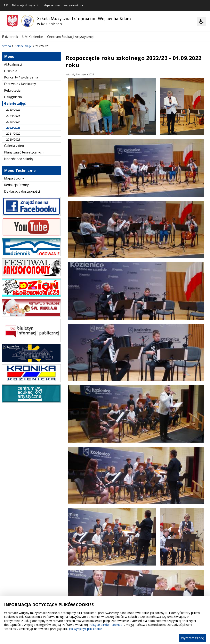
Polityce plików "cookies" (106, 625)
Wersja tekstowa (73, 5)
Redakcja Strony (16, 231)
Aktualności (13, 111)
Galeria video (14, 192)
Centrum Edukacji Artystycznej (70, 37)
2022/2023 (13, 174)
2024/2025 (13, 162)
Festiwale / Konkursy (20, 130)
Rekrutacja (12, 137)
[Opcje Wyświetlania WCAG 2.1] (201, 21)
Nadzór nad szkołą (18, 205)
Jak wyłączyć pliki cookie (86, 629)
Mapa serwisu (52, 5)
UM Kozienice (33, 37)
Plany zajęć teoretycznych (24, 199)
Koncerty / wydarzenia (21, 124)
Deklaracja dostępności (26, 5)
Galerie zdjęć (15, 150)
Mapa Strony (14, 225)
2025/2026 (13, 156)
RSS (6, 5)
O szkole (11, 117)
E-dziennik (10, 37)
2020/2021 (13, 186)
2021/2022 (13, 180)
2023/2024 (13, 168)
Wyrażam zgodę (192, 638)
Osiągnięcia (13, 143)
